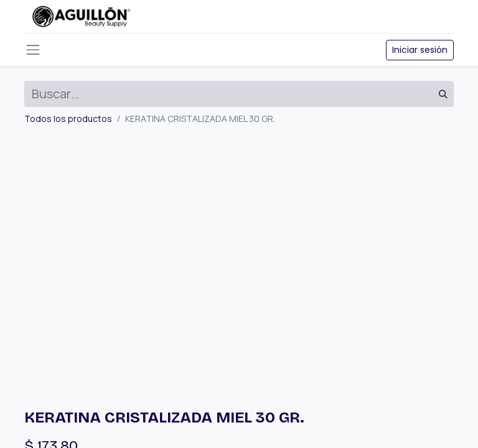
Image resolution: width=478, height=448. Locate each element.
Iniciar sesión (420, 50)
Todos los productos (68, 119)
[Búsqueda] (443, 94)
